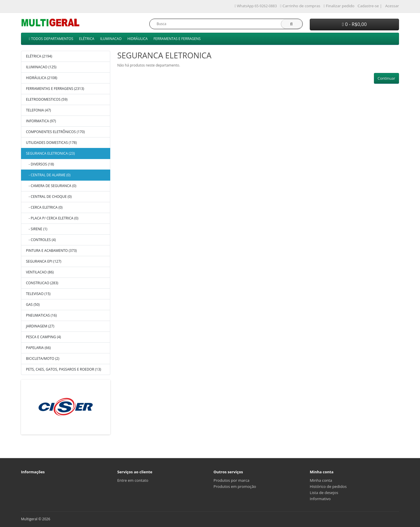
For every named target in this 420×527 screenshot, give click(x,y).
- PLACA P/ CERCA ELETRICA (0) (52, 218)
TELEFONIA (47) (38, 110)
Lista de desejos (324, 493)
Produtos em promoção (235, 486)
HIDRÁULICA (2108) (42, 78)
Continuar (386, 78)
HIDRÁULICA (138, 39)
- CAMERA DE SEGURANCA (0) (51, 186)
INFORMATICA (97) (41, 121)
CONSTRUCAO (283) (42, 283)
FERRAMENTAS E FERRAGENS (177, 39)
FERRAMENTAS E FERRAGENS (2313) (55, 89)
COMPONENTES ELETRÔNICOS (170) (55, 132)
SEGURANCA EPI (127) (44, 261)
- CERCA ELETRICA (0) (44, 207)
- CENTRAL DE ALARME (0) (48, 175)
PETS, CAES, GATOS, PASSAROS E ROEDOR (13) (64, 369)
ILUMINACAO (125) (41, 67)
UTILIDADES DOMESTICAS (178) (51, 143)
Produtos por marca (231, 480)
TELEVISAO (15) (38, 294)
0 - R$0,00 (355, 24)
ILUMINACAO (111, 39)
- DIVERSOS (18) (40, 164)
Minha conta (321, 480)
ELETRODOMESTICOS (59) (47, 99)
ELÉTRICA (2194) (39, 56)
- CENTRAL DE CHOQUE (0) (49, 197)
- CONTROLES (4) (41, 240)
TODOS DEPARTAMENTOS (51, 39)
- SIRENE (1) (37, 229)
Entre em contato (133, 480)
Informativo (320, 499)
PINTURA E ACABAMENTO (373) (51, 251)
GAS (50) (33, 304)
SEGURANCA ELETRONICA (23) (50, 153)
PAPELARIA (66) (38, 348)
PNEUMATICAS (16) (41, 315)
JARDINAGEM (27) (40, 326)
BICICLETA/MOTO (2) (43, 358)
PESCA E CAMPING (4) (43, 337)
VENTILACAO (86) (40, 272)
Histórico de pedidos (328, 486)
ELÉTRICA (87, 39)
